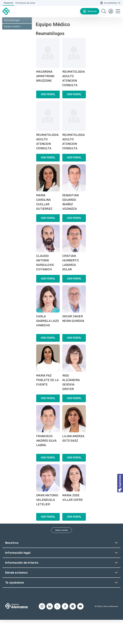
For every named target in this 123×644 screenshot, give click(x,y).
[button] (120, 483)
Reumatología (12, 41)
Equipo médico (12, 47)
